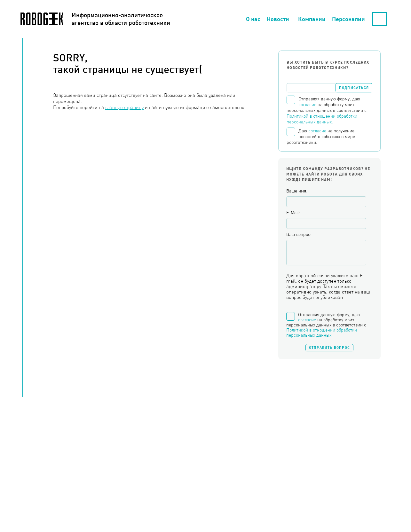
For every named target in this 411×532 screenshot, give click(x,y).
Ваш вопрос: (299, 234)
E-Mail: (293, 213)
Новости (278, 19)
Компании (312, 19)
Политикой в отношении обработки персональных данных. (322, 332)
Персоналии (348, 19)
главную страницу (124, 107)
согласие (307, 105)
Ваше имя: (297, 191)
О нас (253, 19)
